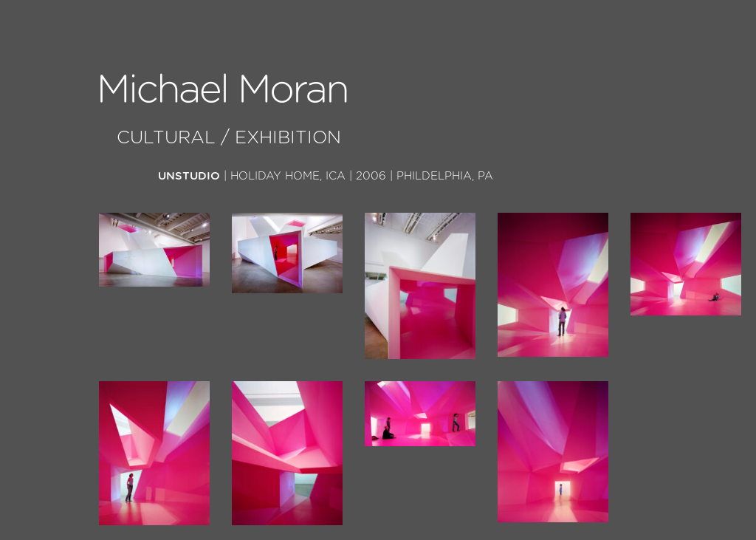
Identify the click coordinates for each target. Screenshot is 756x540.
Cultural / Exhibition (229, 138)
